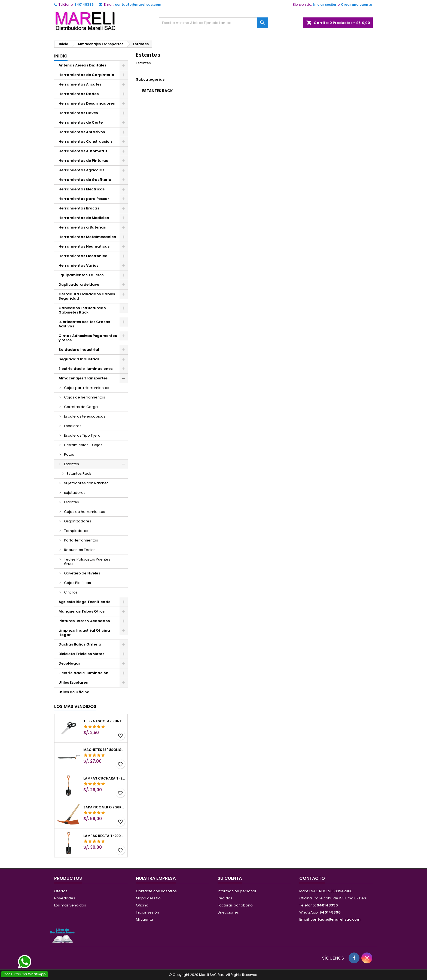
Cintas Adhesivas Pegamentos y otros (88, 338)
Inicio (61, 56)
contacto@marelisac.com (138, 4)
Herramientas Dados (79, 94)
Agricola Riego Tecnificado (85, 602)
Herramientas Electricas (82, 189)
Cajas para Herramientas (87, 388)
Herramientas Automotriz (83, 151)
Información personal (237, 891)
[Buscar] (213, 23)
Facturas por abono (235, 905)
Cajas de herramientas (85, 397)
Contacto (312, 878)
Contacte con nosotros (156, 891)
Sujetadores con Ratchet (86, 483)
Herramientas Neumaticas (84, 246)
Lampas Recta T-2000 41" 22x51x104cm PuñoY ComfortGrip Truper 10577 (104, 836)
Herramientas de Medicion (84, 218)
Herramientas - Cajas (83, 445)
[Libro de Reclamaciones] (62, 935)
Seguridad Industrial (79, 359)
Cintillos (71, 592)
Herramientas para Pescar (84, 199)
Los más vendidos (75, 706)
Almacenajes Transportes (83, 378)
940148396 (84, 4)
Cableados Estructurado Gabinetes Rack (82, 310)
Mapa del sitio (148, 898)
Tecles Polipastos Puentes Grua (87, 561)
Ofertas (61, 891)
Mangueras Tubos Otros (82, 611)
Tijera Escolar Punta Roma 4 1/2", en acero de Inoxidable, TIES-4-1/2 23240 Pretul (104, 721)
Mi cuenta (144, 919)
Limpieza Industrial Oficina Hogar (84, 633)
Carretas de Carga (81, 407)
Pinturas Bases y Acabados (84, 621)
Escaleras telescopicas (85, 416)
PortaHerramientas (81, 540)
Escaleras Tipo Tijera (82, 435)
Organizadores (78, 521)
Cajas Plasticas (77, 583)
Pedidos (225, 898)
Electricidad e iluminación (83, 673)
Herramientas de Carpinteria (86, 75)
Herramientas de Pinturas (83, 161)
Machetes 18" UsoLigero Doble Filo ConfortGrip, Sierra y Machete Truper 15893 (104, 750)
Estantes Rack (79, 474)
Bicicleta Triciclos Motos (81, 654)
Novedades (65, 898)
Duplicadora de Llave (79, 284)
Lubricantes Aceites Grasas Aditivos (84, 324)
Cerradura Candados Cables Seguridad (87, 296)
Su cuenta (230, 878)
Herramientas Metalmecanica (87, 237)
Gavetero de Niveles (82, 573)
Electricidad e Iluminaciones (86, 369)
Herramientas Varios (78, 265)
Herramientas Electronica (83, 256)
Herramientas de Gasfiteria (85, 180)
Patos (69, 454)
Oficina (142, 905)
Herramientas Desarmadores (87, 103)
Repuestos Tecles (80, 550)
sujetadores (75, 493)
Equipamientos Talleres (81, 275)
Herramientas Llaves (78, 113)
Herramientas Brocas (79, 208)
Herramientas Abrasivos (82, 132)
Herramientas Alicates (80, 84)
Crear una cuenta (357, 4)
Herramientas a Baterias (82, 227)
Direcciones (228, 912)
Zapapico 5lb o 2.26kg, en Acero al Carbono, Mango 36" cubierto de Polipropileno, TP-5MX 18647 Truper (104, 807)
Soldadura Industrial (79, 350)
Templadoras (76, 531)
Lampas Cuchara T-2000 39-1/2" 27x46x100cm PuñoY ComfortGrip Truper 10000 (104, 778)
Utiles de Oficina (74, 692)
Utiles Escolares (73, 682)
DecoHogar (69, 663)
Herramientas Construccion (85, 141)
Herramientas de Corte (81, 122)
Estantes (71, 464)
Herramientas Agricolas (81, 170)
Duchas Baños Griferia (80, 644)
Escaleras (73, 426)
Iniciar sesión (325, 4)
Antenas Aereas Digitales (82, 65)
